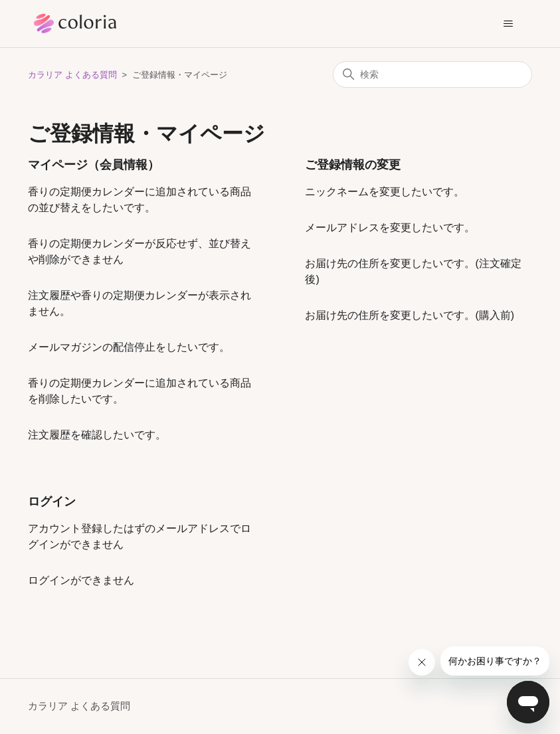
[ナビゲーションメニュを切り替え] (509, 24)
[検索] (432, 74)
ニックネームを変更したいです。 (385, 192)
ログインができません (81, 580)
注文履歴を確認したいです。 (97, 435)
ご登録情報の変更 (353, 165)
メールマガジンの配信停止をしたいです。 (129, 347)
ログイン (52, 502)
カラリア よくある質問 (72, 75)
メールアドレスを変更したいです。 (390, 228)
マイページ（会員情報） (94, 165)
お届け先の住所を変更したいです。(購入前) (410, 315)
